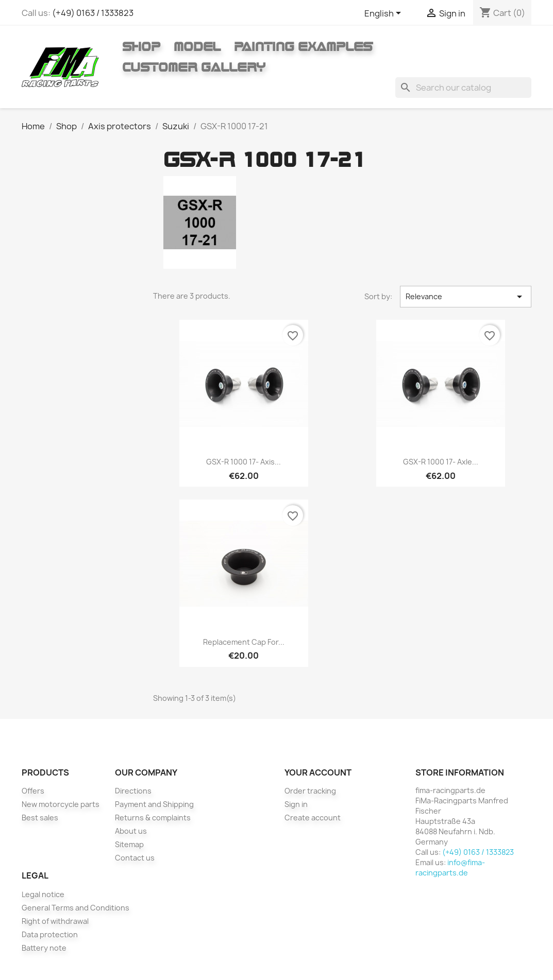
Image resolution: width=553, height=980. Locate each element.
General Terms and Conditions (76, 908)
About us (131, 831)
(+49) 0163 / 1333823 (93, 13)
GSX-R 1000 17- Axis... (244, 462)
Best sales (40, 818)
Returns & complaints (153, 818)
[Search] (463, 88)
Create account (313, 818)
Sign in (296, 804)
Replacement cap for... (244, 642)
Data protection (50, 934)
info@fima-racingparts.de (450, 867)
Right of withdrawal (55, 921)
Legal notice (43, 894)
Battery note (44, 948)
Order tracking (310, 791)
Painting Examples (303, 46)
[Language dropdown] (384, 14)
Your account (318, 772)
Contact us (135, 858)
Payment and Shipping (154, 804)
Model (197, 46)
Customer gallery (194, 67)
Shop (141, 46)
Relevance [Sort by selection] (466, 297)
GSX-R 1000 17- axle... (441, 462)
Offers (33, 791)
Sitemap (129, 844)
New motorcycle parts (61, 804)
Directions (133, 791)
